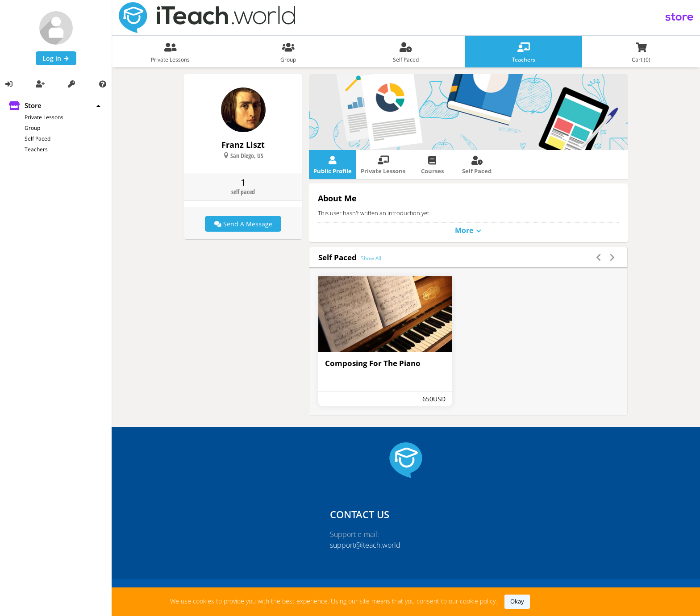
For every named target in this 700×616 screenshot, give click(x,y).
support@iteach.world (365, 545)
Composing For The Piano (373, 363)
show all (371, 258)
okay (517, 601)
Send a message (243, 224)
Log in (56, 58)
